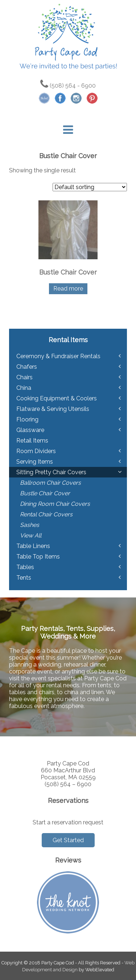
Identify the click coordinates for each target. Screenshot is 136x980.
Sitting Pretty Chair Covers (51, 472)
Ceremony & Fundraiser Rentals (58, 356)
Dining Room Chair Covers (55, 504)
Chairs (24, 377)
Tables (25, 567)
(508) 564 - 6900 (68, 86)
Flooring (27, 419)
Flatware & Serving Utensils (53, 409)
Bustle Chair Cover (45, 493)
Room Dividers (36, 451)
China (24, 388)
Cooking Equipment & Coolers (57, 398)
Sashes (30, 525)
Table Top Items (38, 557)
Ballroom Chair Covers (50, 483)
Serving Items (35, 462)
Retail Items (32, 441)
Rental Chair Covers (46, 514)
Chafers (27, 367)
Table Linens (33, 546)
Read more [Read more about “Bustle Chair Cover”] (68, 289)
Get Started (68, 840)
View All (31, 535)
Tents (24, 578)
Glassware (30, 430)
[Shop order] (90, 187)
